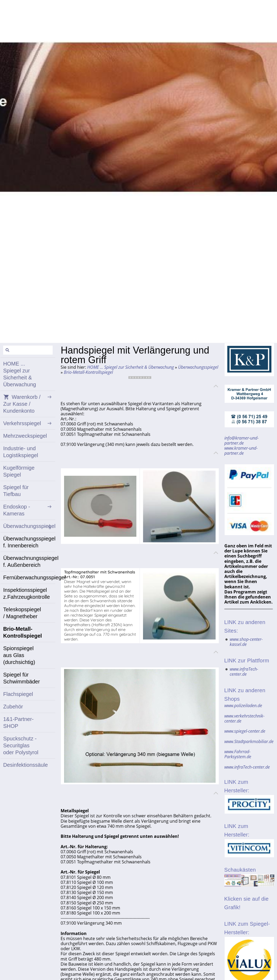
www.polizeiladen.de (243, 706)
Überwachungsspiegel (198, 367)
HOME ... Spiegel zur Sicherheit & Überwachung (131, 367)
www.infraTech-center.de (244, 672)
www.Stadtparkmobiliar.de (249, 741)
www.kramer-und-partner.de (241, 451)
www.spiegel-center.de (245, 731)
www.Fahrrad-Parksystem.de (238, 754)
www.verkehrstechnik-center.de (244, 718)
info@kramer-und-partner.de (242, 440)
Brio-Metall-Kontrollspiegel (88, 372)
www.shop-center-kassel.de (246, 642)
